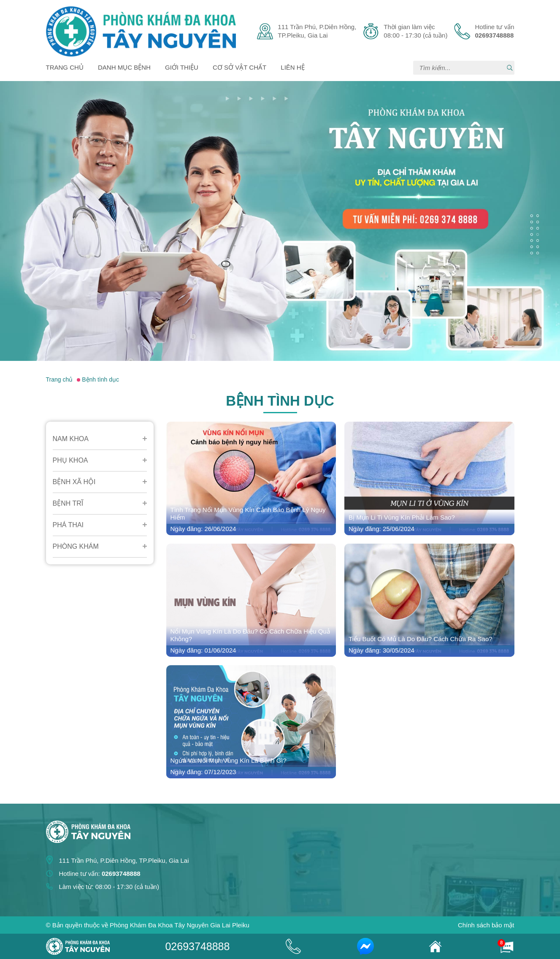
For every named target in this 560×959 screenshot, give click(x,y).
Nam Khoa (71, 439)
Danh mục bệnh (124, 67)
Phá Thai (68, 525)
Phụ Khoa (70, 460)
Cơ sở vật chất (239, 67)
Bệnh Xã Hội (74, 482)
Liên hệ (292, 67)
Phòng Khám (76, 546)
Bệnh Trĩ (68, 503)
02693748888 (197, 946)
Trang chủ (65, 67)
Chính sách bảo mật (486, 925)
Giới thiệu (182, 67)
